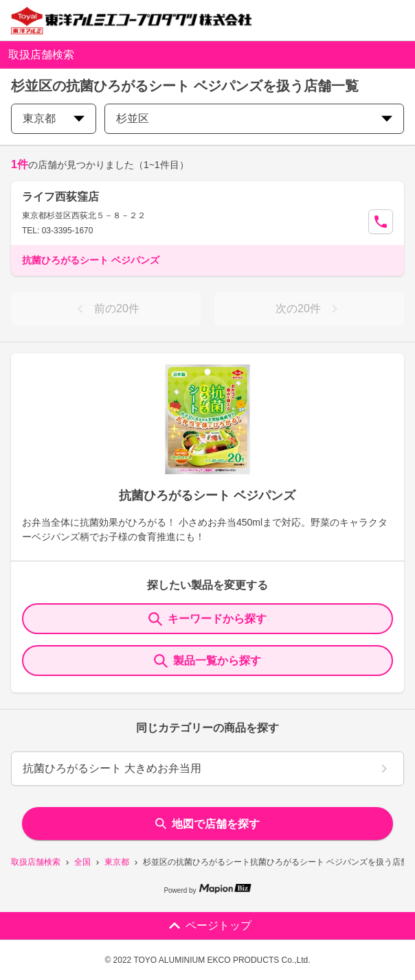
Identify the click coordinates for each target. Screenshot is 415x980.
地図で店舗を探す (207, 824)
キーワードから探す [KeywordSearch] (207, 619)
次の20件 (309, 309)
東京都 (117, 862)
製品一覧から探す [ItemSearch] (207, 661)
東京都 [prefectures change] (54, 118)
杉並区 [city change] (254, 118)
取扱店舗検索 (36, 862)
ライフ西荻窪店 (60, 197)
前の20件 (106, 309)
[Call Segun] (381, 222)
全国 (82, 862)
